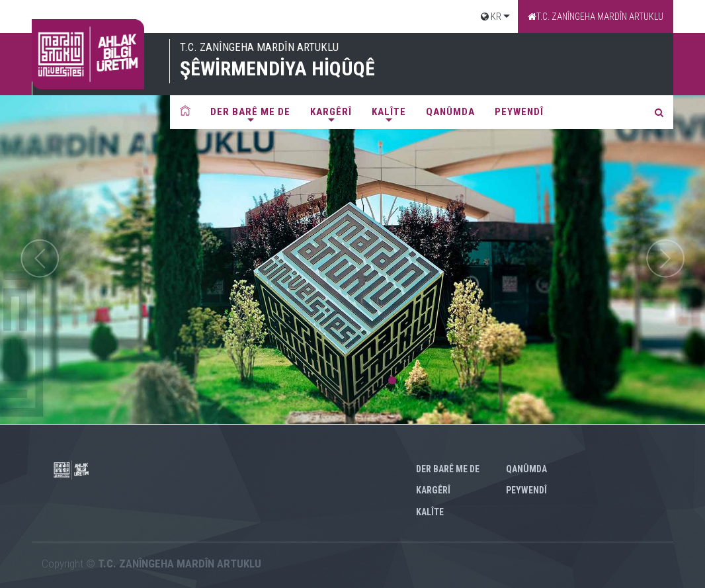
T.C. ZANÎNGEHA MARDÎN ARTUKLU (596, 17)
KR (491, 17)
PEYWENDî (519, 112)
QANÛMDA (450, 112)
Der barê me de (250, 112)
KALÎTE (389, 112)
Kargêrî (331, 112)
